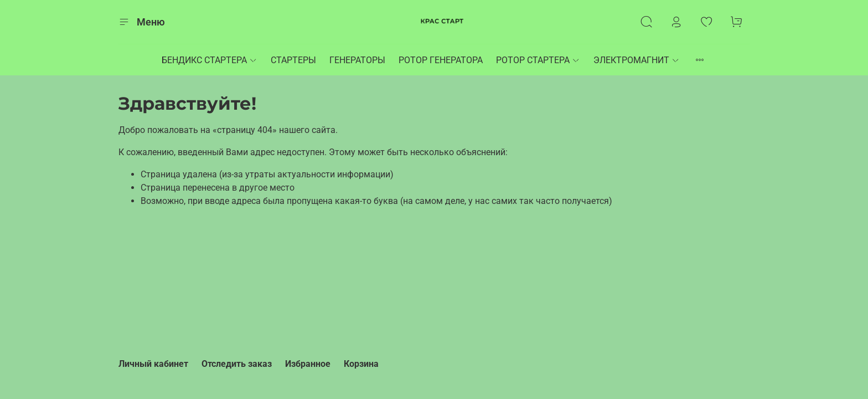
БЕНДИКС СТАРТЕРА (210, 60)
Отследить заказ (237, 364)
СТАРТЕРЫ (293, 60)
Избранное (308, 364)
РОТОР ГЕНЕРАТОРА (441, 60)
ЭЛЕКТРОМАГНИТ (637, 60)
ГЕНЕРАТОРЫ (357, 60)
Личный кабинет (153, 364)
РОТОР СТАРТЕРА (538, 60)
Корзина (361, 364)
